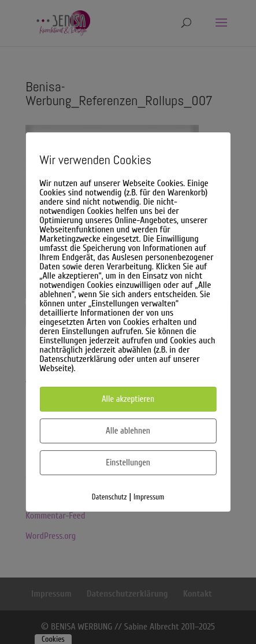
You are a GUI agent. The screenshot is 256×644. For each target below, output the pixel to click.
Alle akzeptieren (128, 399)
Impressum (149, 497)
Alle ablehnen (128, 431)
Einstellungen (128, 463)
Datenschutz (110, 497)
